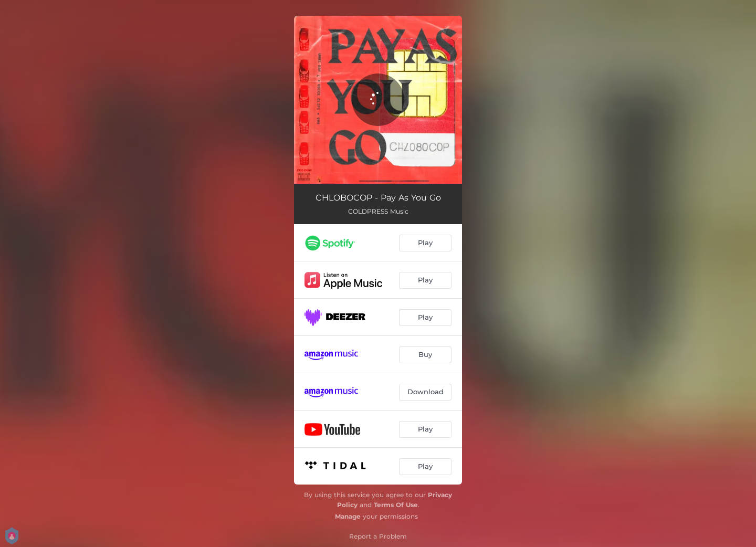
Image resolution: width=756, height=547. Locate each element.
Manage (348, 516)
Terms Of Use (396, 505)
